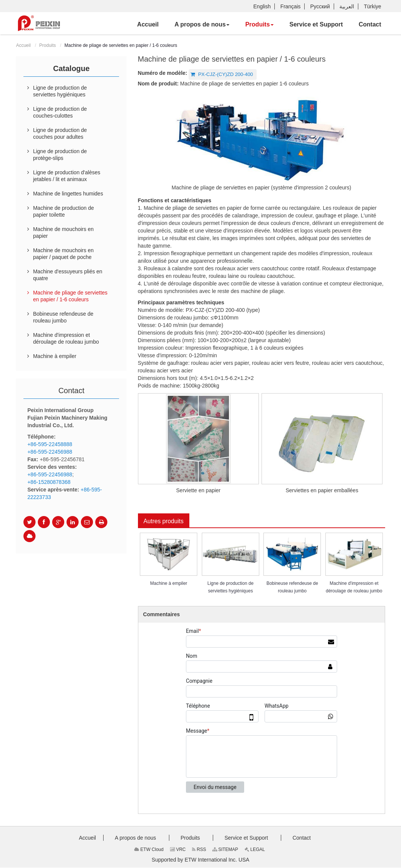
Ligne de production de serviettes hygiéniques (231, 587)
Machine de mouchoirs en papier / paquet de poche (63, 254)
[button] (202, 25)
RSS (199, 850)
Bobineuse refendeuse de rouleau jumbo (292, 587)
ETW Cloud (149, 850)
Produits (48, 45)
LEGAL (255, 850)
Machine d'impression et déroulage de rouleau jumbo (354, 587)
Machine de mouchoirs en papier (63, 232)
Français (291, 6)
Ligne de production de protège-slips (60, 155)
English (262, 6)
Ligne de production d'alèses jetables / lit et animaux (67, 176)
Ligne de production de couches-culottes (60, 112)
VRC (178, 850)
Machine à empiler (169, 584)
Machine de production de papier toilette (63, 211)
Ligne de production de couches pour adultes (60, 133)
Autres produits (164, 521)
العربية (347, 6)
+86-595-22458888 (50, 444)
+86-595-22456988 (50, 452)
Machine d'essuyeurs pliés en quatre (67, 275)
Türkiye (373, 6)
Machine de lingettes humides (68, 194)
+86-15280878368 (49, 482)
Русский (320, 6)
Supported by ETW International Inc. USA (200, 860)
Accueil (23, 45)
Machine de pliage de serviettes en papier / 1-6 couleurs (70, 296)
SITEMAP (225, 850)
